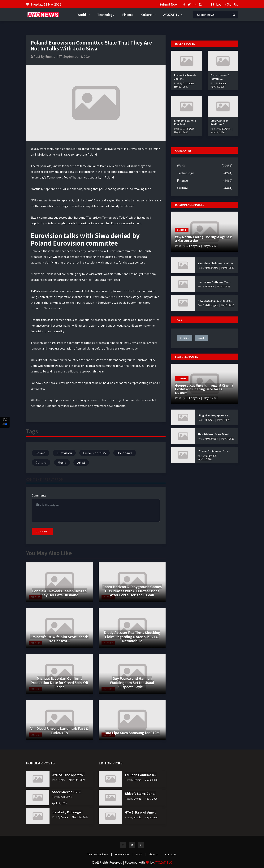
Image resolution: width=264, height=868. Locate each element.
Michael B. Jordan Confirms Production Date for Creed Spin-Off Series (59, 682)
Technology (106, 15)
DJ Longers (188, 83)
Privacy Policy (124, 854)
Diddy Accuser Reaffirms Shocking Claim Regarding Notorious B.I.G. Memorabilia (132, 636)
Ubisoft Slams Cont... (141, 793)
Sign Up (233, 4)
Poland (41, 453)
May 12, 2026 (181, 87)
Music (62, 462)
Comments (39, 495)
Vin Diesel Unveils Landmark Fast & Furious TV (59, 730)
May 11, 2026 (205, 459)
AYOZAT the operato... (69, 775)
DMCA (141, 854)
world (202, 338)
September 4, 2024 (77, 56)
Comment (42, 531)
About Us (156, 854)
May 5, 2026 (211, 246)
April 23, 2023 (59, 803)
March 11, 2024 (77, 780)
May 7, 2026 (224, 286)
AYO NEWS (66, 797)
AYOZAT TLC (163, 862)
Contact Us (171, 854)
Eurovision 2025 (95, 453)
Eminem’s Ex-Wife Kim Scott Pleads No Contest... (59, 639)
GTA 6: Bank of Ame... (141, 812)
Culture (148, 15)
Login (220, 4)
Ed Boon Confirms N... (141, 775)
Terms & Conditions (100, 854)
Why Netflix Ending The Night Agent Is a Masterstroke (204, 239)
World (83, 15)
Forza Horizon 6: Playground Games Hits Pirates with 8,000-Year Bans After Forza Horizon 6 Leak (132, 591)
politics (185, 338)
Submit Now (168, 4)
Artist (81, 462)
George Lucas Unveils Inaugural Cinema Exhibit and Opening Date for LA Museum (204, 389)
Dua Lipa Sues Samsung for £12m (132, 733)
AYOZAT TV (173, 15)
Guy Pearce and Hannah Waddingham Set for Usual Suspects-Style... (132, 682)
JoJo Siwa (125, 453)
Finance (128, 15)
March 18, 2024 (80, 817)
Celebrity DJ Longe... (68, 812)
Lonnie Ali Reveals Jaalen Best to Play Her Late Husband (59, 593)
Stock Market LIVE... (67, 792)
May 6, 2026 (151, 780)
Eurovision (64, 453)
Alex (63, 780)
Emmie (50, 56)
